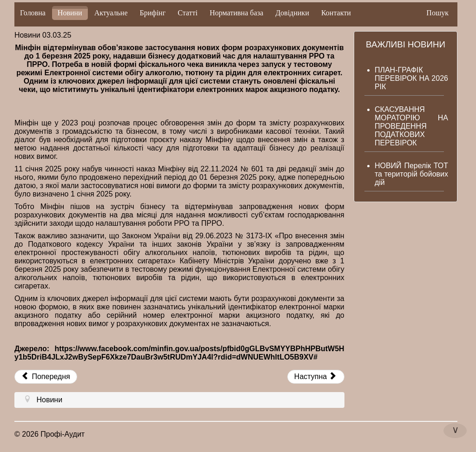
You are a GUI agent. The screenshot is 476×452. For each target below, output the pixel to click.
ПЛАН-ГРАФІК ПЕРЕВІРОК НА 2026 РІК (411, 78)
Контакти (336, 13)
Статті (188, 13)
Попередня (46, 377)
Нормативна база (236, 13)
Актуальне (111, 13)
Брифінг (153, 13)
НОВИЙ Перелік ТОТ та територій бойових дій (411, 174)
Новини (70, 13)
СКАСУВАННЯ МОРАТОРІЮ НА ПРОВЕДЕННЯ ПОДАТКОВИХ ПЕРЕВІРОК (411, 126)
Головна (33, 13)
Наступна (315, 377)
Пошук (437, 13)
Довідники (292, 13)
